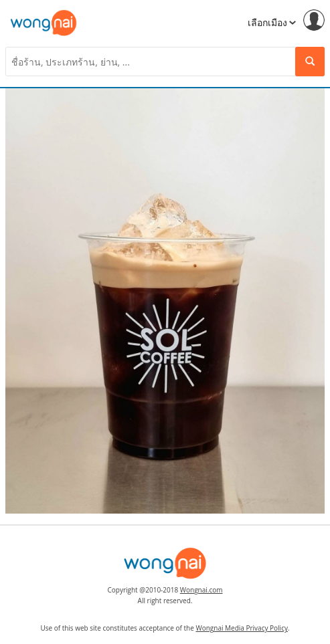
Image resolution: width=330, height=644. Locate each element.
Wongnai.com (201, 590)
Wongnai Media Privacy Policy (242, 628)
